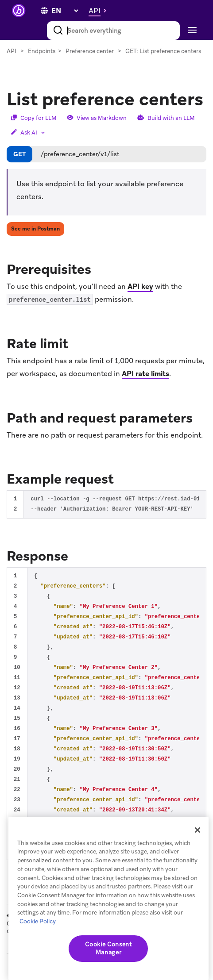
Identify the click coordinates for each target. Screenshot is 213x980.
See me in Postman (35, 229)
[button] (100, 11)
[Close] (198, 830)
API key (140, 286)
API (12, 51)
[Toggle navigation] (191, 31)
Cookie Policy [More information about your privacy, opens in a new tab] (38, 921)
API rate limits (145, 374)
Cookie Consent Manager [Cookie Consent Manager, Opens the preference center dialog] (108, 948)
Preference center (90, 51)
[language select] (65, 11)
